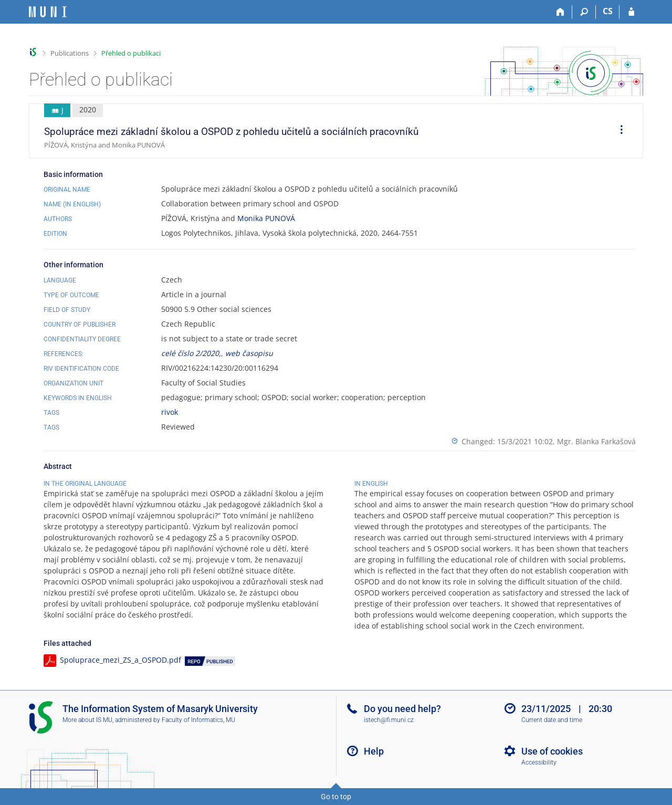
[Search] (584, 12)
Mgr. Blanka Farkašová (596, 441)
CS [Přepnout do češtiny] (608, 11)
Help (374, 751)
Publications (70, 53)
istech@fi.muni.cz (389, 720)
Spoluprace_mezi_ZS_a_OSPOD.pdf (120, 660)
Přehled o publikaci (131, 53)
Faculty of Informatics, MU (198, 720)
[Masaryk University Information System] (48, 12)
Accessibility (539, 762)
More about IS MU (87, 720)
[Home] (560, 12)
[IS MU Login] (631, 12)
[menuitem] (618, 131)
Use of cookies (552, 751)
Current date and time (552, 720)
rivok (170, 412)
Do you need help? (402, 709)
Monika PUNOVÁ (266, 218)
